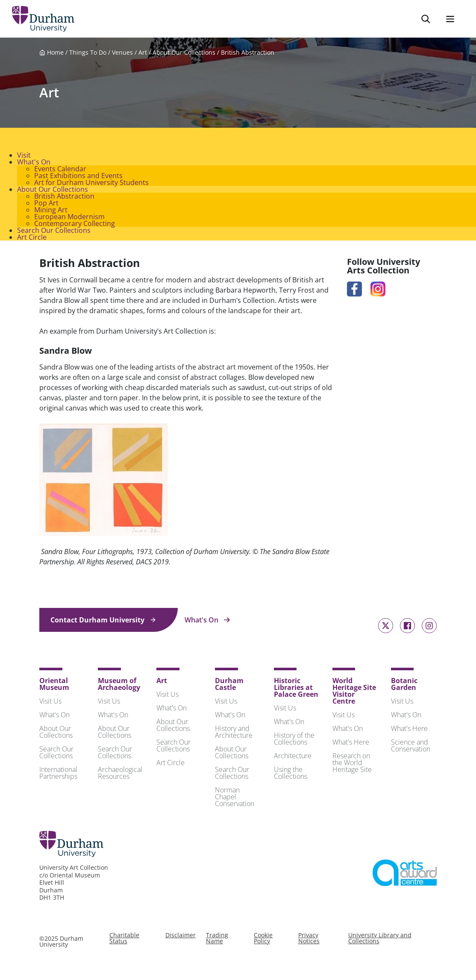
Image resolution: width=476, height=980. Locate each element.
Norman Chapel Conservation (235, 798)
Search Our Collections (54, 232)
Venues (122, 54)
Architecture (293, 757)
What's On (34, 163)
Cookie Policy (263, 940)
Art (143, 54)
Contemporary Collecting (75, 225)
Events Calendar (60, 170)
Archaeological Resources (120, 774)
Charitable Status (124, 940)
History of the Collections (294, 740)
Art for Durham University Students (91, 184)
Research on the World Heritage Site (352, 764)
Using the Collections (291, 774)
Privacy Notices (309, 940)
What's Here (351, 743)
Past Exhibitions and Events (78, 177)
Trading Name (217, 940)
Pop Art (46, 204)
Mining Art (51, 211)
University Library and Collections (380, 940)
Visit (24, 156)
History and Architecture (234, 733)
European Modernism (69, 218)
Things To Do (88, 54)
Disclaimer (181, 937)
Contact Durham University (103, 621)
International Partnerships (58, 774)
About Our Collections (184, 54)
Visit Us (50, 702)
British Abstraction (248, 54)
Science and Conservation (411, 747)
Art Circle (32, 238)
